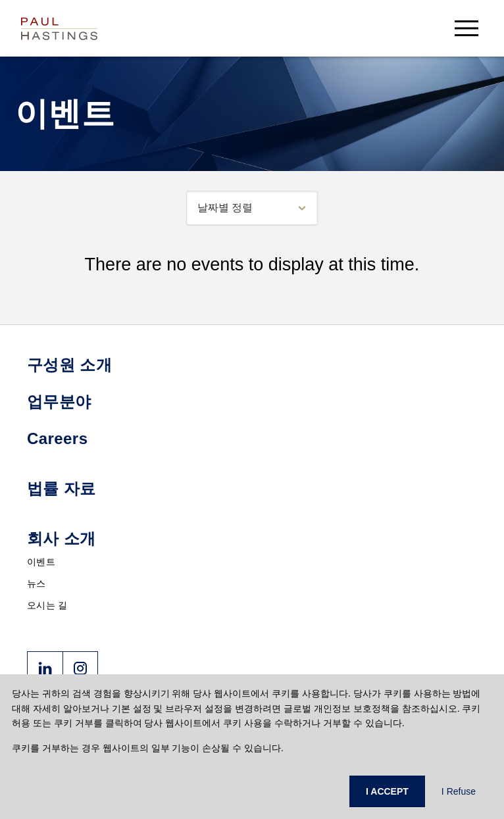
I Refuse (459, 791)
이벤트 (41, 562)
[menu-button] (466, 28)
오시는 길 (47, 605)
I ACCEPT (387, 791)
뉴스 (37, 583)
